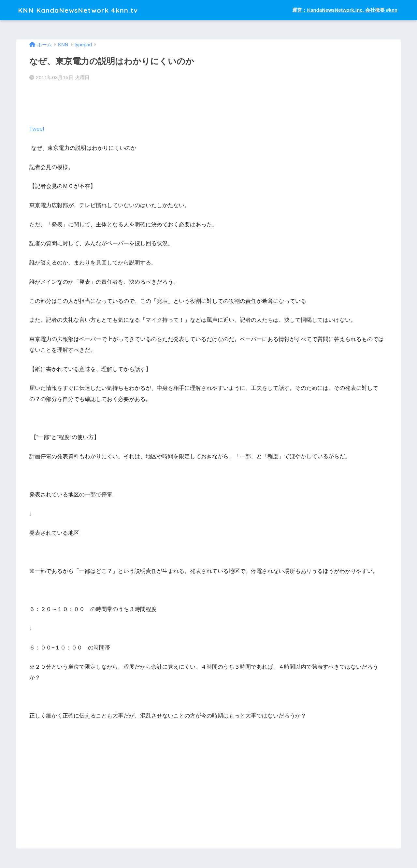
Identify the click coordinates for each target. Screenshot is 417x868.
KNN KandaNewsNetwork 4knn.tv (83, 10)
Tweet (37, 129)
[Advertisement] (78, 804)
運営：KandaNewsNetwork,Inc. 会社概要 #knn (345, 10)
